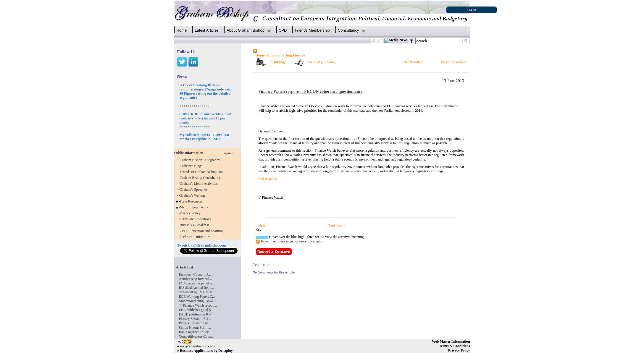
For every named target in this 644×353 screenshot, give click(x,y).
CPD (283, 30)
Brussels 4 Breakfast (195, 225)
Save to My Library (321, 62)
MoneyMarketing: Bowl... (197, 301)
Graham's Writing (193, 195)
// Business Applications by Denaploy (205, 351)
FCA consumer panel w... (197, 283)
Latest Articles (207, 30)
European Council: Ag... (196, 274)
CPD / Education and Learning (203, 231)
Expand (228, 153)
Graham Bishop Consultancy (201, 178)
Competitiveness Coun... (196, 336)
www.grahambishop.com (196, 346)
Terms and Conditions (196, 219)
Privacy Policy (191, 213)
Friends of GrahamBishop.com (203, 172)
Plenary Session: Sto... (195, 323)
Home (182, 30)
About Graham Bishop (246, 30)
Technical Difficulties (196, 237)
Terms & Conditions (454, 346)
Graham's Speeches (195, 190)
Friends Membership (312, 30)
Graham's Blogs (192, 166)
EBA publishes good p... (196, 310)
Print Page (278, 62)
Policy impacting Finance (286, 55)
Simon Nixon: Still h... (195, 328)
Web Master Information (451, 341)
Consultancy (348, 30)
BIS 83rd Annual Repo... (197, 288)
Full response (268, 179)
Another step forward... (196, 279)
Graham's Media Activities (200, 184)
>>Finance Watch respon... (198, 305)
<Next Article (413, 62)
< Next (261, 226)
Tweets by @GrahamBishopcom (202, 245)
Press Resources (192, 201)
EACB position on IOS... (197, 314)
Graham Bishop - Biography (201, 160)
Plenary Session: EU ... (195, 319)
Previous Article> (454, 62)
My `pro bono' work (195, 207)
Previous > (337, 226)
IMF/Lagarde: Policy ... (196, 332)
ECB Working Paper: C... (197, 297)
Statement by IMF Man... (197, 292)
